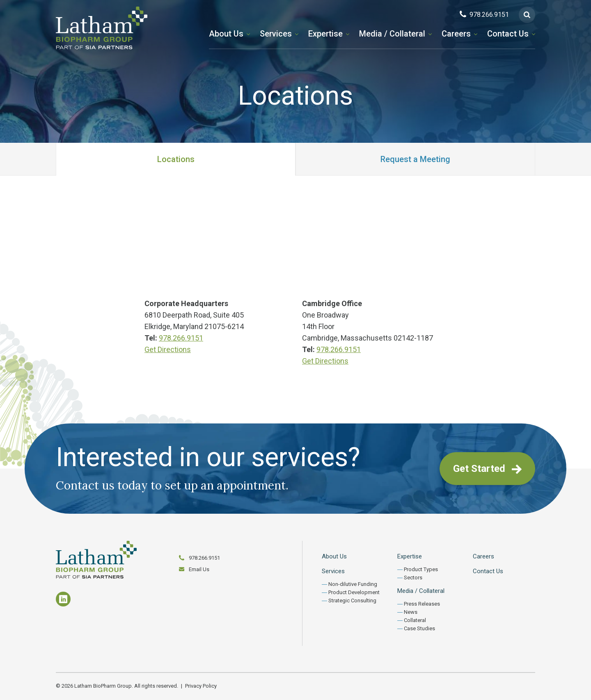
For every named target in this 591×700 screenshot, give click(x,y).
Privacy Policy (201, 686)
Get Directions (168, 349)
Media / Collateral (392, 34)
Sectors (413, 578)
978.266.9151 (181, 338)
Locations (176, 159)
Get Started (487, 469)
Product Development (354, 592)
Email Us (199, 569)
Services (276, 34)
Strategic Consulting (352, 600)
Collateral (415, 620)
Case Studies (419, 628)
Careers (456, 34)
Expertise (325, 34)
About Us (226, 34)
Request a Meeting (415, 159)
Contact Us (508, 34)
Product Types (421, 569)
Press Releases (422, 604)
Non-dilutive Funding (353, 584)
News (411, 612)
